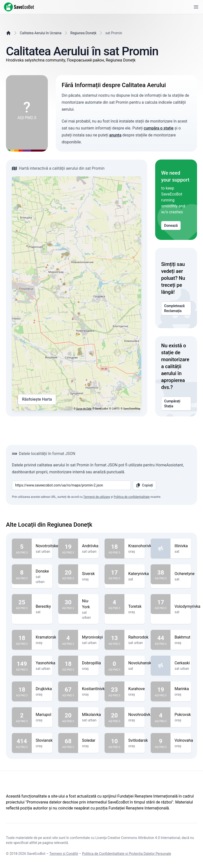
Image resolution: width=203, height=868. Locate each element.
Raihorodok (138, 637)
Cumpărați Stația (176, 404)
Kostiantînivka (94, 689)
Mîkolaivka (91, 715)
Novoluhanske (141, 663)
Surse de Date (84, 409)
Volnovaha (184, 740)
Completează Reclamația (176, 308)
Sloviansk (44, 740)
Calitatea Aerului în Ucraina (41, 33)
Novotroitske (47, 546)
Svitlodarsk (138, 740)
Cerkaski (182, 663)
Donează (171, 225)
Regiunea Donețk (83, 33)
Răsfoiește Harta (37, 399)
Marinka (182, 689)
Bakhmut (182, 637)
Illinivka (181, 546)
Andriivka (90, 546)
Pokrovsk (183, 715)
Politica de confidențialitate (132, 497)
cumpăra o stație (159, 128)
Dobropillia (91, 663)
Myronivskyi (92, 637)
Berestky (43, 607)
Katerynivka (139, 574)
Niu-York (88, 604)
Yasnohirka (45, 663)
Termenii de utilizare (97, 497)
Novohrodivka (141, 715)
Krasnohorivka (141, 546)
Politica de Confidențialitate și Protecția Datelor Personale (127, 854)
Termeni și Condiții (64, 854)
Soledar (89, 740)
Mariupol (43, 715)
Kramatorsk (46, 637)
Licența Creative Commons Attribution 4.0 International (138, 838)
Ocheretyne (185, 574)
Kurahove (137, 689)
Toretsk (135, 607)
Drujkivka (44, 689)
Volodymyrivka (187, 607)
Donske (42, 571)
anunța (115, 135)
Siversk (88, 574)
